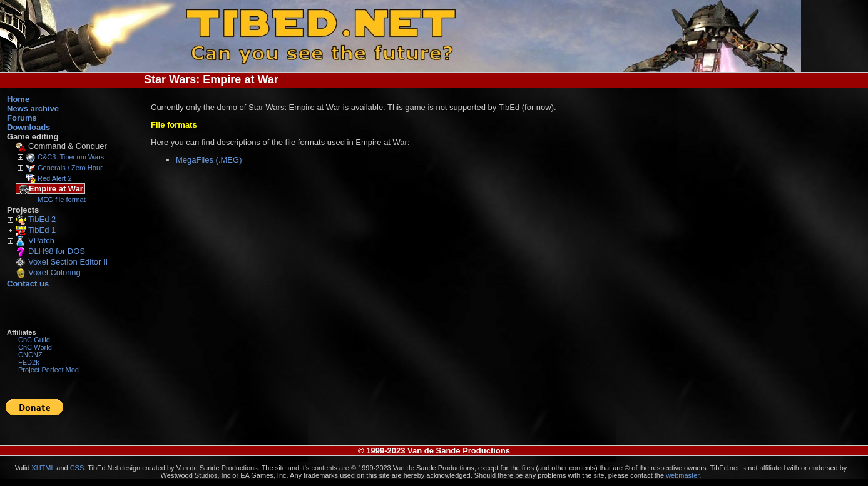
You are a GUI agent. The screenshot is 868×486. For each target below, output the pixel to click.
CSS (77, 468)
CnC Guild (34, 340)
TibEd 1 (42, 230)
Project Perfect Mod (49, 370)
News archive (33, 109)
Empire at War (51, 189)
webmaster (682, 475)
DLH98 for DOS (57, 251)
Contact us (28, 284)
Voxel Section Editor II (68, 262)
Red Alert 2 (55, 178)
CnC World (35, 347)
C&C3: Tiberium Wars (71, 157)
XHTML (43, 468)
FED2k (29, 362)
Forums (22, 118)
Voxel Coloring (54, 272)
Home (18, 99)
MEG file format (62, 200)
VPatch (41, 240)
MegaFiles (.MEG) (209, 160)
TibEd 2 (42, 219)
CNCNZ (30, 355)
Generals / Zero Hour (70, 168)
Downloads (28, 127)
